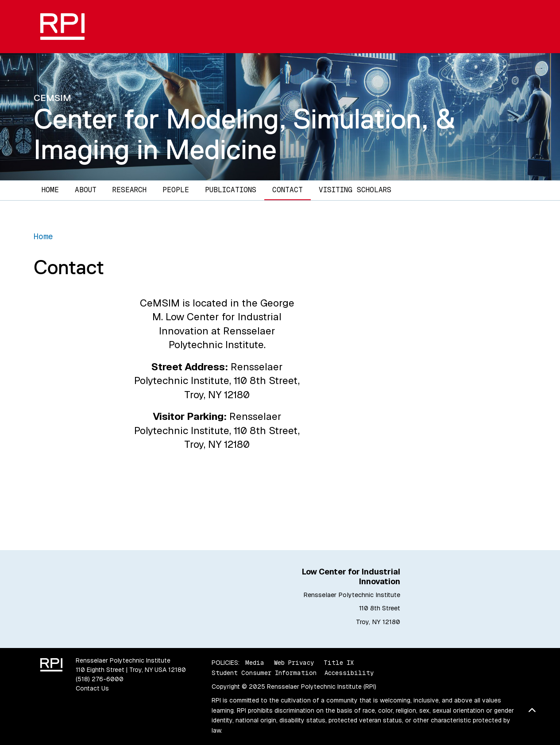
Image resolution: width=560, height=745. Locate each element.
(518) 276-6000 (100, 679)
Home (50, 190)
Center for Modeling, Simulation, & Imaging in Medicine (244, 134)
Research (129, 190)
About (86, 190)
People (176, 190)
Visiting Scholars (355, 190)
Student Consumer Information (264, 673)
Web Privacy (294, 663)
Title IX (339, 663)
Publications (231, 190)
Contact (288, 190)
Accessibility (349, 673)
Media (255, 663)
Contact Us (92, 688)
